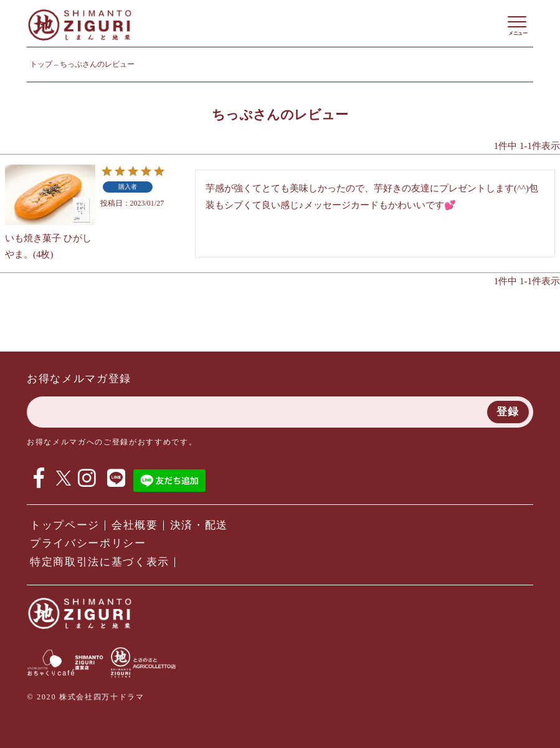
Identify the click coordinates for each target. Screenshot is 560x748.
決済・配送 (199, 525)
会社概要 (135, 525)
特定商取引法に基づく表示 (100, 562)
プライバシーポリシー (88, 543)
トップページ (65, 525)
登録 (508, 412)
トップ (41, 64)
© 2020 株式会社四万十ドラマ (85, 697)
